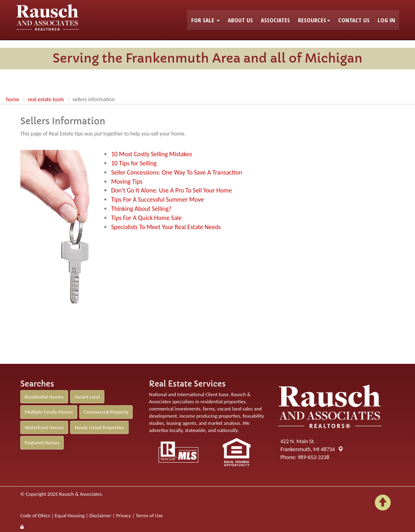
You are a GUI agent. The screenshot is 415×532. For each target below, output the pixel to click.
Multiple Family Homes (49, 412)
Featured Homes (42, 443)
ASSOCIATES (275, 20)
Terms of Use (149, 515)
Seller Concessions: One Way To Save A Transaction (177, 172)
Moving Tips (127, 182)
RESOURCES (314, 20)
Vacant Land (87, 397)
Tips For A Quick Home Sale (146, 218)
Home (13, 99)
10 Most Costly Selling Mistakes (152, 154)
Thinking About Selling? (141, 209)
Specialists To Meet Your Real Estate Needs (166, 227)
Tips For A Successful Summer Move (158, 199)
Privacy (123, 515)
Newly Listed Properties (99, 427)
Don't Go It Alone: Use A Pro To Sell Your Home (171, 190)
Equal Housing (70, 515)
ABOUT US (240, 20)
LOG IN (386, 20)
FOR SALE (206, 20)
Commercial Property (106, 412)
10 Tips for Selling (134, 163)
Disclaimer (100, 515)
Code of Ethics (35, 515)
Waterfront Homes (44, 427)
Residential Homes (44, 397)
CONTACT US (354, 20)
